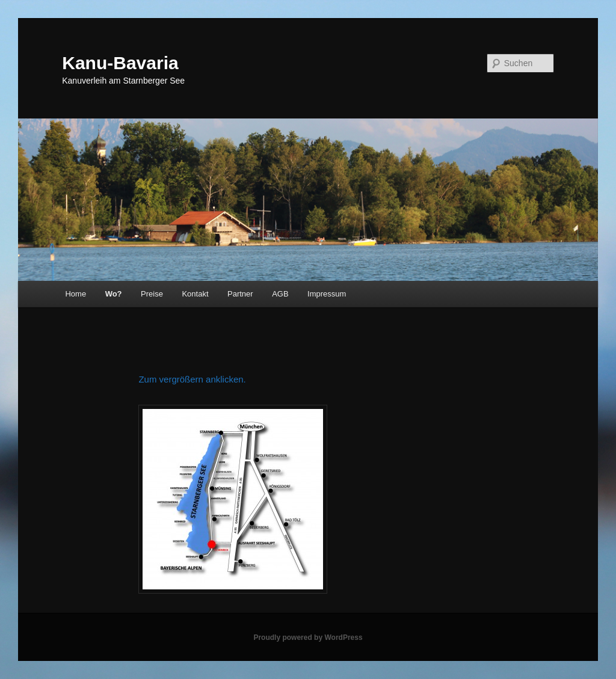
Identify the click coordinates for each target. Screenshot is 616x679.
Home (75, 294)
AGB (280, 294)
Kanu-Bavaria (120, 63)
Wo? (114, 294)
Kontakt (195, 294)
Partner (240, 294)
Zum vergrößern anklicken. (192, 379)
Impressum (327, 294)
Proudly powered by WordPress (308, 638)
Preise (152, 294)
